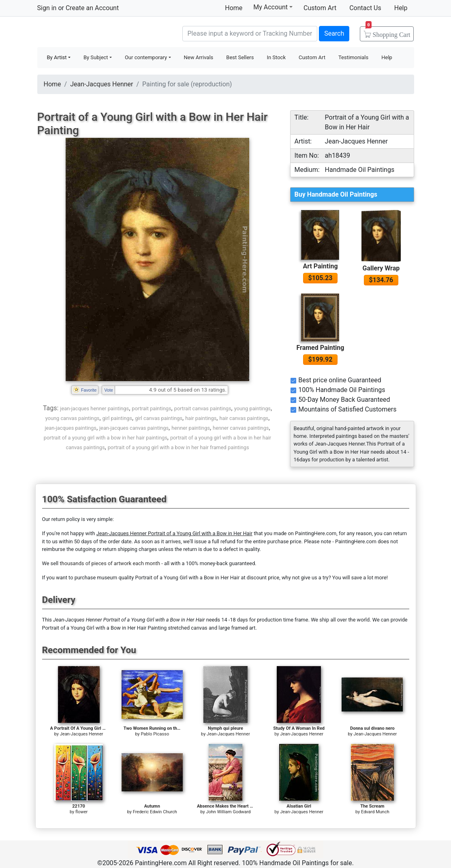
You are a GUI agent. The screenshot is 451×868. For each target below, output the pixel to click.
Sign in (47, 8)
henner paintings (191, 428)
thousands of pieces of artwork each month (110, 563)
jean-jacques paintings (71, 428)
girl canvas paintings (159, 418)
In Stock (276, 57)
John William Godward (228, 812)
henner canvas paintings (241, 428)
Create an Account (92, 8)
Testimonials (353, 57)
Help (401, 8)
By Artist (57, 57)
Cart (388, 32)
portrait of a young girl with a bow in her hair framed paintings (178, 447)
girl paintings (117, 418)
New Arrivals (199, 57)
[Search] (250, 34)
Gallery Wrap (381, 268)
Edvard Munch (375, 812)
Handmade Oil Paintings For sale (98, 33)
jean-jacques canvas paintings (134, 428)
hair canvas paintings (244, 418)
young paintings (252, 408)
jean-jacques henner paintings (94, 408)
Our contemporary (146, 57)
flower (81, 812)
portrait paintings (151, 408)
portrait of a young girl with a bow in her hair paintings (106, 438)
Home (234, 8)
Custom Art (320, 8)
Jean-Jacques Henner (102, 84)
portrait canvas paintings (203, 408)
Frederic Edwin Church (155, 812)
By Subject (96, 57)
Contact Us (365, 8)
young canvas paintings (73, 418)
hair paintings (201, 418)
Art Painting (320, 266)
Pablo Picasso (155, 734)
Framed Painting (320, 348)
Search (334, 33)
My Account (273, 7)
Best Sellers (240, 57)
